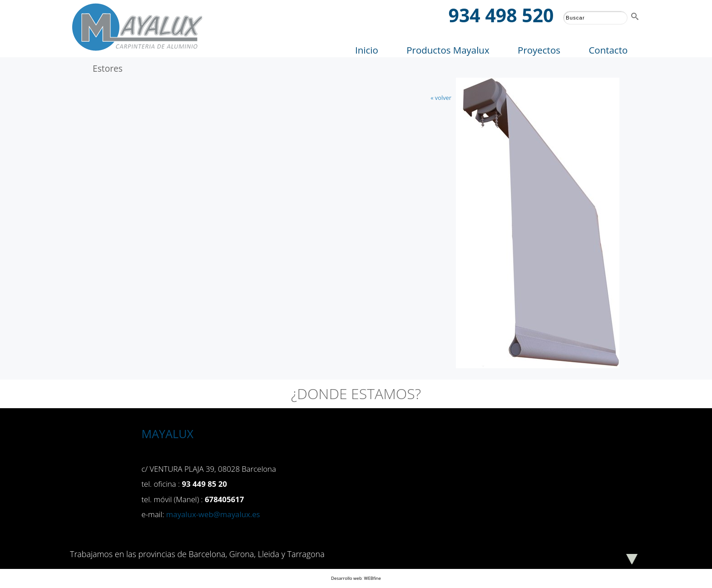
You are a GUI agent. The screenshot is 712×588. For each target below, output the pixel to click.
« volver (441, 98)
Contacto (608, 50)
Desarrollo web (346, 578)
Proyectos (539, 50)
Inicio (367, 50)
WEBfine (373, 578)
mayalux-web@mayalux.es (213, 514)
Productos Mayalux (448, 50)
